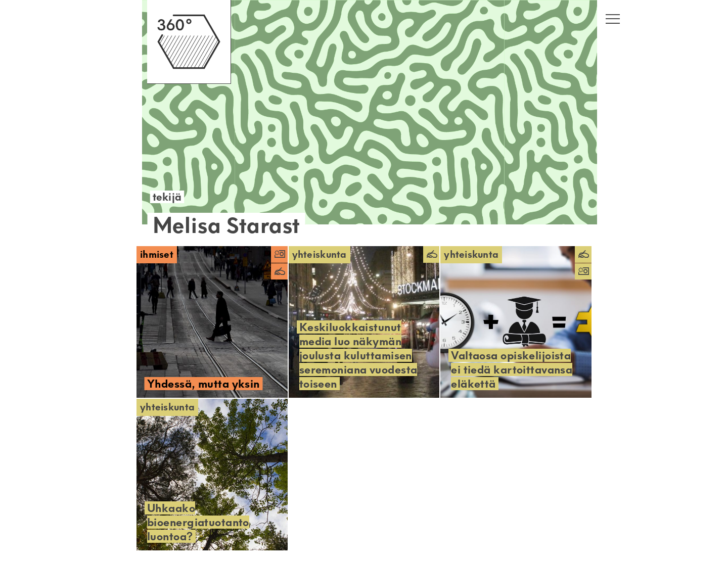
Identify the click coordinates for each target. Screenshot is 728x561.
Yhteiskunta (320, 254)
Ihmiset (157, 254)
